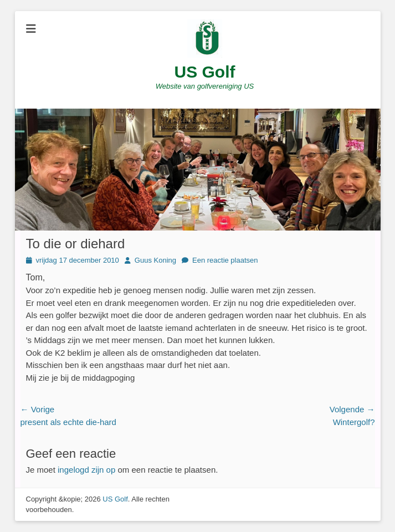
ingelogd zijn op (86, 470)
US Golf (205, 72)
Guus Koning (155, 260)
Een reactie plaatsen (225, 260)
